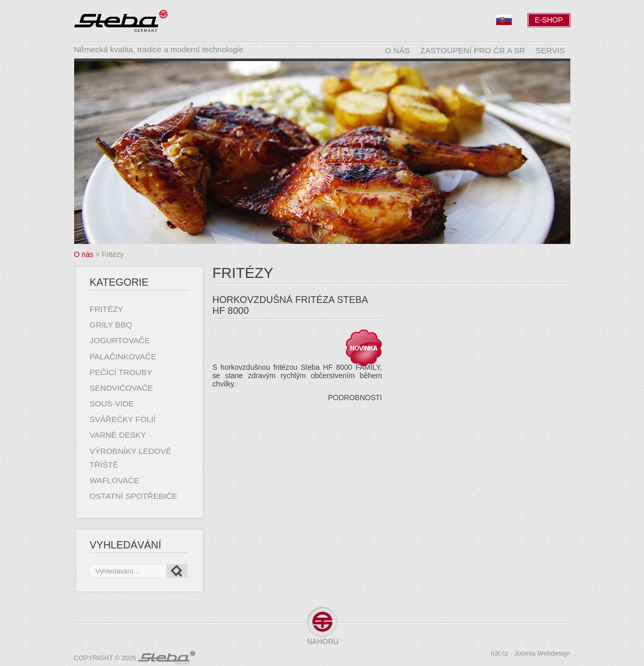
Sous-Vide (112, 404)
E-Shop (549, 20)
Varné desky (118, 435)
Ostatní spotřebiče (134, 496)
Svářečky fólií (123, 419)
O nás (397, 50)
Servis (550, 50)
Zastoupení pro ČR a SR (473, 50)
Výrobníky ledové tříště (131, 458)
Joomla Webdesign (542, 653)
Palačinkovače (123, 357)
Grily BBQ (111, 325)
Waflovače (115, 480)
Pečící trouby (121, 372)
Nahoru (322, 641)
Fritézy (107, 309)
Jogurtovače (120, 340)
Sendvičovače (121, 388)
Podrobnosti (355, 398)
